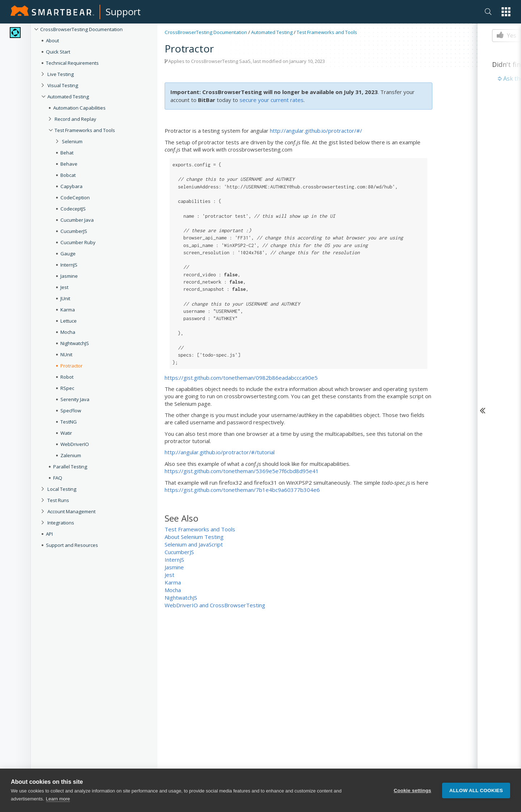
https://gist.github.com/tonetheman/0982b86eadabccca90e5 (241, 378)
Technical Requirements (72, 63)
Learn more (58, 807)
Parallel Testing (70, 467)
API (49, 534)
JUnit (65, 298)
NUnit (66, 354)
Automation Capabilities (79, 108)
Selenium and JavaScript (194, 544)
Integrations (61, 523)
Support (123, 12)
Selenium (72, 141)
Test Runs (58, 500)
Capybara (71, 186)
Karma (68, 310)
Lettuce (69, 321)
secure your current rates (272, 100)
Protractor (71, 366)
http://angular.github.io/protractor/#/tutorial (220, 452)
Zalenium (71, 455)
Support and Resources (72, 545)
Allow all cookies (476, 799)
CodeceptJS (73, 209)
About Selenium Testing (194, 537)
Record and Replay (75, 119)
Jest (64, 287)
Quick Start (58, 52)
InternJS (69, 265)
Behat (67, 153)
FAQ (58, 478)
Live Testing (61, 74)
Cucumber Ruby (78, 242)
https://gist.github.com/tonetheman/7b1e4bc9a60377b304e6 (242, 490)
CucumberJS (74, 231)
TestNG (69, 422)
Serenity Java (75, 399)
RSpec (67, 388)
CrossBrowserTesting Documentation (81, 29)
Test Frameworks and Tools (85, 130)
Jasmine (69, 276)
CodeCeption (75, 197)
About (52, 41)
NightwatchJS (75, 343)
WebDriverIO (75, 444)
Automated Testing (68, 97)
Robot (67, 377)
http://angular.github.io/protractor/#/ (316, 131)
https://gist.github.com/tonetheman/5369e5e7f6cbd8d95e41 (242, 471)
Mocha (68, 332)
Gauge (68, 254)
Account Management (71, 511)
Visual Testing (63, 85)
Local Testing (62, 489)
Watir (66, 433)
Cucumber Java (77, 220)
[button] (506, 12)
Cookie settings (412, 799)
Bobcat (68, 175)
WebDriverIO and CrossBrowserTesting (215, 605)
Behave (69, 164)
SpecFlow (71, 411)
